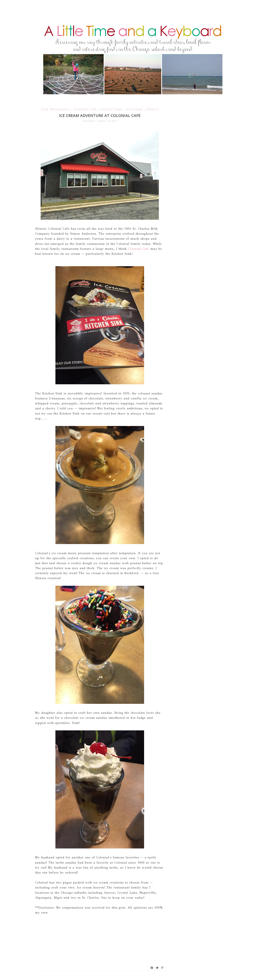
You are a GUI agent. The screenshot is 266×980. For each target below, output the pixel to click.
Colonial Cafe (86, 109)
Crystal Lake (112, 109)
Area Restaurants (56, 109)
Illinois (153, 109)
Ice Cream (135, 109)
